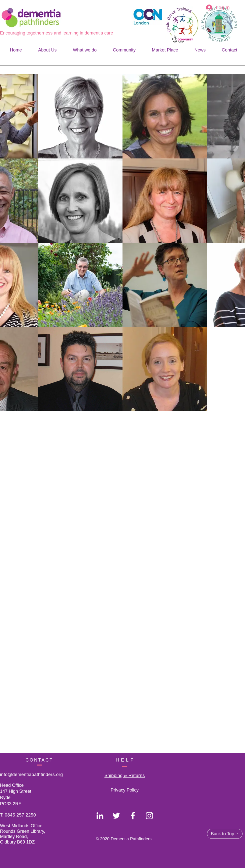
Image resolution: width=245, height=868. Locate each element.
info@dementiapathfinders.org (31, 775)
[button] (219, 17)
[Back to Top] (225, 834)
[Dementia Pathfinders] (100, 816)
